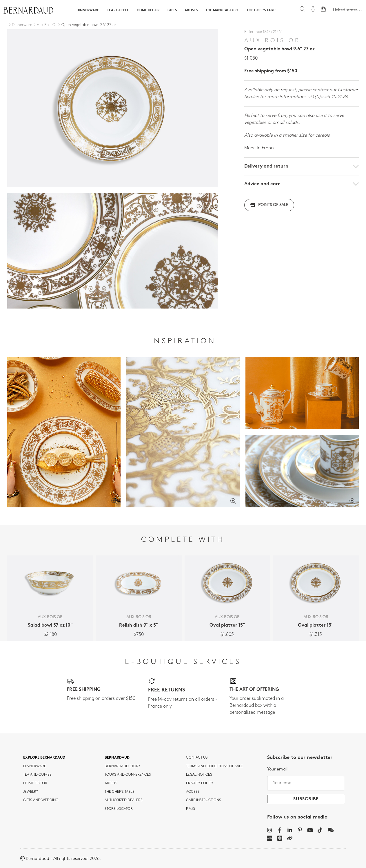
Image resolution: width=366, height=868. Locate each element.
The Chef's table (262, 10)
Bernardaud (117, 758)
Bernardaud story (122, 766)
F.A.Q (191, 809)
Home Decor (148, 10)
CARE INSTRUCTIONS (204, 800)
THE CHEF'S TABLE (120, 792)
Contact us (197, 758)
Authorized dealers (124, 800)
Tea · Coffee (118, 10)
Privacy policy (200, 783)
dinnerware (35, 766)
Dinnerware (88, 10)
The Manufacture (222, 10)
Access (193, 792)
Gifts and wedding (41, 800)
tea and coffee (37, 775)
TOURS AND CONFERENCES (128, 775)
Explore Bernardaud (44, 758)
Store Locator (119, 809)
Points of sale (269, 205)
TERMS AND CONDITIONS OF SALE (214, 766)
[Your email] (306, 783)
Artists (191, 10)
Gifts (172, 10)
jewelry (31, 792)
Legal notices (199, 775)
